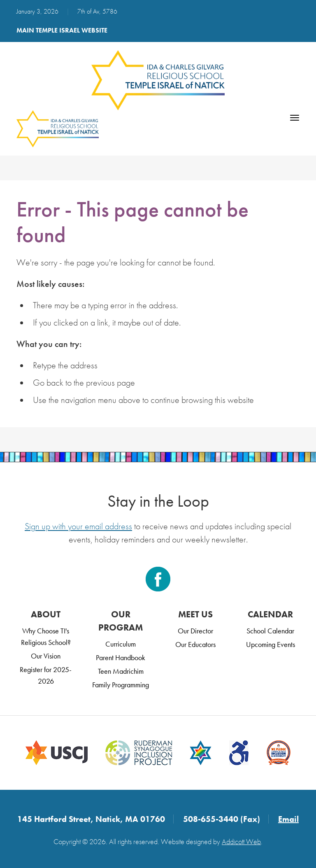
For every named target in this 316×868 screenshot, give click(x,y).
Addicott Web (241, 841)
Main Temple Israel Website (62, 30)
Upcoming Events (271, 644)
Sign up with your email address (78, 526)
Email (288, 819)
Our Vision (46, 656)
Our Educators (195, 644)
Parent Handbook (121, 657)
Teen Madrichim (121, 671)
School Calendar (270, 631)
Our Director (195, 631)
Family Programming (121, 685)
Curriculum (121, 644)
